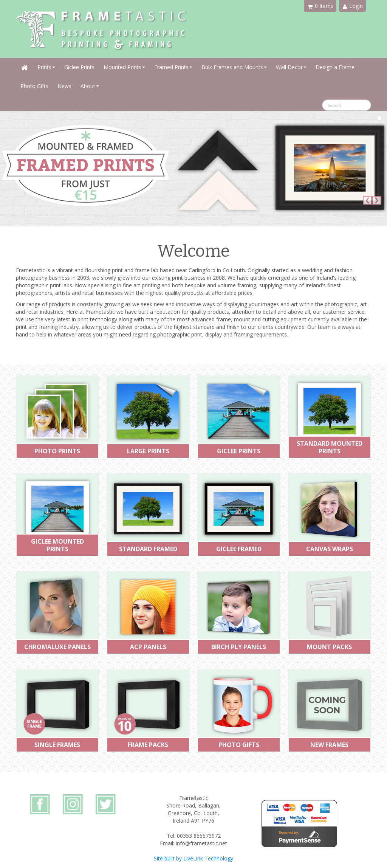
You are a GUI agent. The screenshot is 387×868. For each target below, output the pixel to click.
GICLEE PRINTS (239, 451)
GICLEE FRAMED (239, 549)
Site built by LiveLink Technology (193, 858)
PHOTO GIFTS (239, 745)
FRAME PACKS (148, 745)
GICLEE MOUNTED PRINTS (57, 545)
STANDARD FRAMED (148, 549)
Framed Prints (173, 67)
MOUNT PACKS (329, 647)
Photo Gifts (34, 86)
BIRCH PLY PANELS (239, 647)
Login (353, 6)
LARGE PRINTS (148, 451)
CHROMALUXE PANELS (57, 647)
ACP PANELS (148, 647)
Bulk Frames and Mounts (234, 67)
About (90, 86)
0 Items (320, 6)
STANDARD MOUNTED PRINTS (330, 447)
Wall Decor (291, 67)
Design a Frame (335, 67)
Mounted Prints (124, 67)
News (64, 86)
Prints (46, 67)
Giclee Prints (79, 67)
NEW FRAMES (329, 745)
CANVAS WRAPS (330, 549)
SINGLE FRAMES (57, 745)
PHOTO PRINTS (57, 451)
